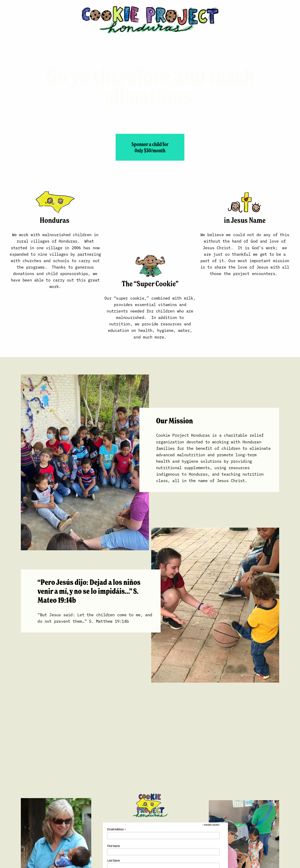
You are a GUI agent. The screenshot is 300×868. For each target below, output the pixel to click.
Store (182, 46)
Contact (144, 46)
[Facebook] (23, 27)
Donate (203, 46)
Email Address (116, 829)
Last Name (113, 861)
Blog (164, 46)
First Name (113, 846)
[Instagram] (11, 27)
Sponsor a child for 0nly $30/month (150, 147)
